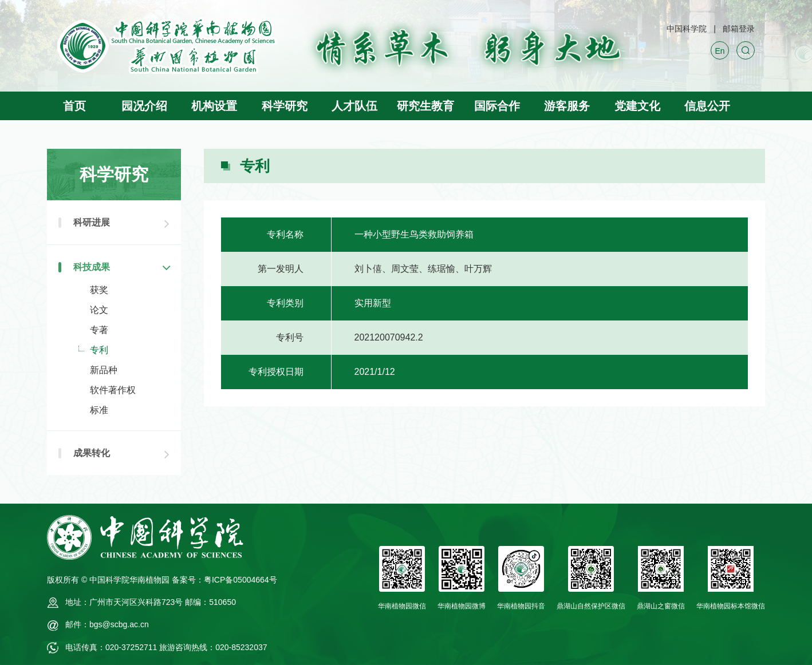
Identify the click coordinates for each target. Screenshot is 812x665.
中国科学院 (687, 29)
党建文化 (637, 106)
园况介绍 (144, 106)
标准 (99, 410)
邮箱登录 (739, 29)
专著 (99, 330)
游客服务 (567, 106)
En (720, 51)
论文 (99, 310)
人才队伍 (354, 106)
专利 (99, 350)
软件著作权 (113, 390)
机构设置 (214, 106)
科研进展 (92, 222)
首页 (74, 106)
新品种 (104, 370)
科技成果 (92, 267)
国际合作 (497, 106)
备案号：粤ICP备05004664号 (224, 580)
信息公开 (707, 106)
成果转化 (92, 453)
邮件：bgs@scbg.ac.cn (107, 624)
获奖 (99, 290)
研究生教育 (425, 106)
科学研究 (285, 106)
